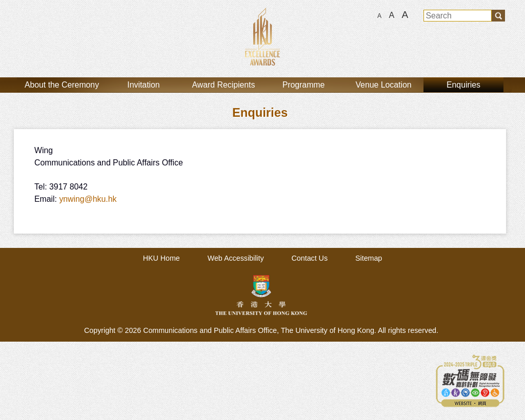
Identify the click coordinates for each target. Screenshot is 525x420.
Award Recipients (224, 85)
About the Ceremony (62, 85)
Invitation (143, 85)
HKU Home (161, 258)
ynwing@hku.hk (88, 199)
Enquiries (463, 85)
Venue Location (383, 85)
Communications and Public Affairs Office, (212, 330)
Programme (304, 85)
